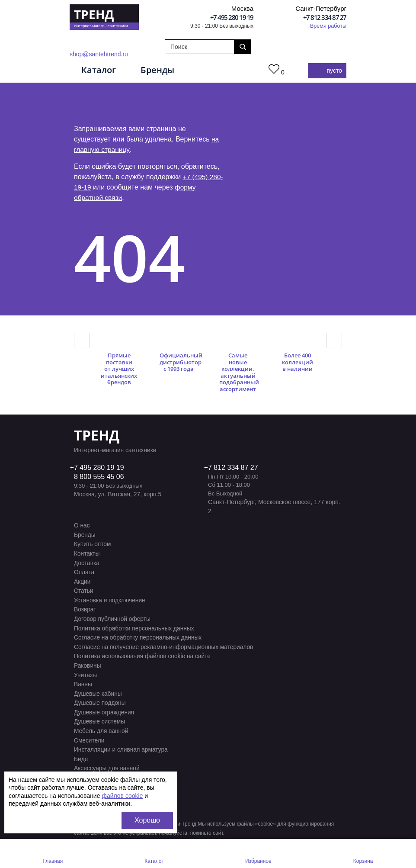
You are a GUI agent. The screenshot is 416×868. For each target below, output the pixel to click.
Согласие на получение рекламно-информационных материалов (165, 644)
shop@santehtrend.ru (99, 54)
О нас (82, 526)
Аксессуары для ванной (107, 762)
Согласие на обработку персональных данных (139, 635)
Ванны (83, 681)
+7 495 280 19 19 (232, 17)
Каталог (100, 70)
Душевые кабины (98, 690)
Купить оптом (93, 544)
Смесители (90, 735)
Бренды (161, 70)
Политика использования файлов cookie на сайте (144, 653)
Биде (81, 753)
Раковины (88, 662)
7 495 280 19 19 (99, 468)
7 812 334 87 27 (233, 468)
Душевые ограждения (105, 708)
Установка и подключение (110, 599)
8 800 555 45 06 (99, 477)
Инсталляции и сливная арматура (122, 744)
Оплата (84, 572)
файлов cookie (122, 796)
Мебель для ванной (102, 726)
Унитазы (86, 672)
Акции (82, 581)
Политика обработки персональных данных (135, 626)
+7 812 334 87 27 (325, 17)
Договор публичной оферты (113, 617)
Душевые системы (100, 717)
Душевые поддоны (100, 699)
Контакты (87, 553)
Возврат (85, 608)
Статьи (84, 590)
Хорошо (147, 820)
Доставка (87, 563)
